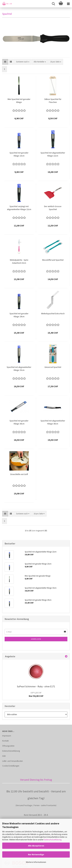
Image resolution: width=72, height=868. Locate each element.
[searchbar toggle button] (53, 4)
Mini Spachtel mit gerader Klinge (19, 101)
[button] (5, 62)
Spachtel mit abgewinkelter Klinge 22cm (53, 154)
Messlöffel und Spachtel (53, 260)
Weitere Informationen (36, 862)
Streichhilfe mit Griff (19, 474)
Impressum (7, 736)
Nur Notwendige (36, 854)
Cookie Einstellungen (11, 766)
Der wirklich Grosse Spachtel (53, 208)
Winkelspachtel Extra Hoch (53, 313)
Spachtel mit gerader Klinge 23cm (19, 154)
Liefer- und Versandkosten (13, 761)
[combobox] (23, 62)
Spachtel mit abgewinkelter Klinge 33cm (19, 369)
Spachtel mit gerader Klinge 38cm (19, 422)
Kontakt (5, 741)
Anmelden (36, 639)
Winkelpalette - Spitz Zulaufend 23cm (19, 261)
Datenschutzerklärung (53, 840)
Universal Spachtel (53, 367)
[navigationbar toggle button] (68, 4)
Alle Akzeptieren (36, 846)
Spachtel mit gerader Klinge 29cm (19, 315)
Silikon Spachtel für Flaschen (53, 101)
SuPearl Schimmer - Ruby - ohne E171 (36, 686)
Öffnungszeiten (8, 746)
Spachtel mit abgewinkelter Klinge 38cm (53, 422)
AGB (4, 756)
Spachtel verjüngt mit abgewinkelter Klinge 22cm (19, 208)
